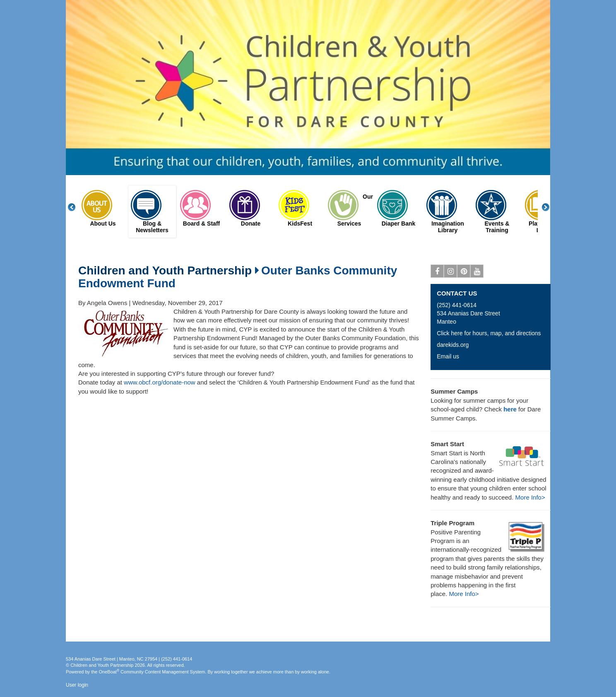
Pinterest (464, 273)
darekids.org (453, 345)
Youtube (477, 273)
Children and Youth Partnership (165, 271)
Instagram (451, 273)
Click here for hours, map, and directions (489, 333)
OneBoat (109, 672)
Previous (76, 207)
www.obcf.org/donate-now (160, 382)
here (510, 409)
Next (550, 207)
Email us (448, 356)
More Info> (530, 497)
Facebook (437, 273)
